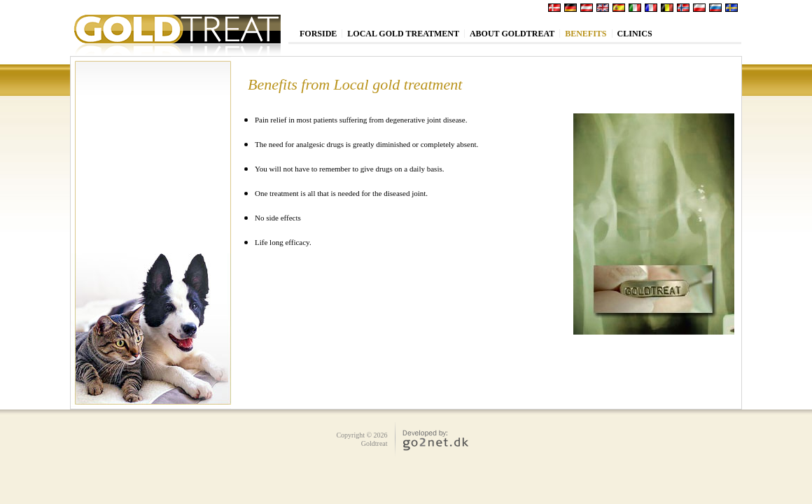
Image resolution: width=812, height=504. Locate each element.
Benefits (586, 34)
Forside (318, 34)
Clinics (635, 34)
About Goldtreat (512, 34)
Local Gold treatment (403, 34)
